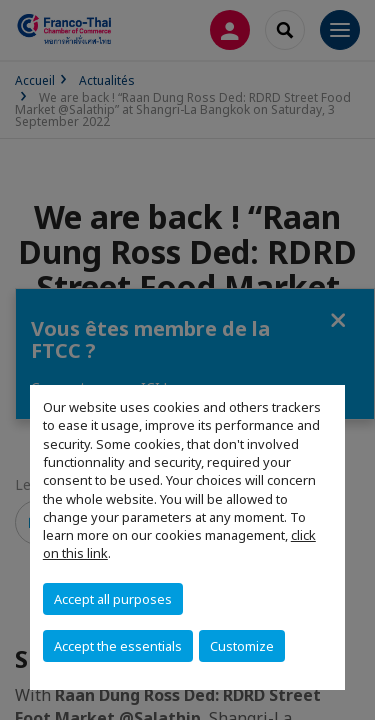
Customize (242, 646)
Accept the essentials (118, 646)
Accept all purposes (113, 599)
